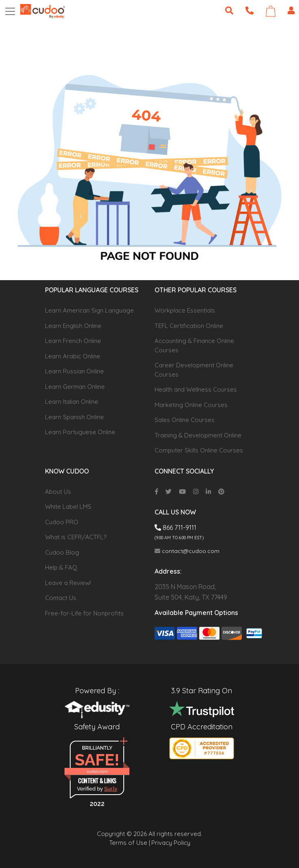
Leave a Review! (68, 583)
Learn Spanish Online (74, 417)
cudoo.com (97, 771)
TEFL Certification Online (189, 326)
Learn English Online (73, 326)
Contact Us (61, 598)
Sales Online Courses (185, 420)
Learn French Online (73, 341)
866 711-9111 (175, 527)
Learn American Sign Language (89, 310)
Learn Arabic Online (73, 356)
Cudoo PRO (62, 522)
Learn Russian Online (74, 371)
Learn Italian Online (72, 402)
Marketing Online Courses (191, 405)
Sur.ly (111, 789)
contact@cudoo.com (187, 551)
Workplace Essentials (185, 310)
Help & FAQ (61, 567)
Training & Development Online (198, 435)
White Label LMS (68, 507)
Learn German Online (75, 387)
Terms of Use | (130, 843)
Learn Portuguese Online (80, 432)
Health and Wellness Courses (196, 389)
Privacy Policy (171, 843)
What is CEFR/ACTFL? (76, 537)
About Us (58, 492)
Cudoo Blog (62, 552)
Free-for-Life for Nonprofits (84, 613)
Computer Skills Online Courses (199, 450)
